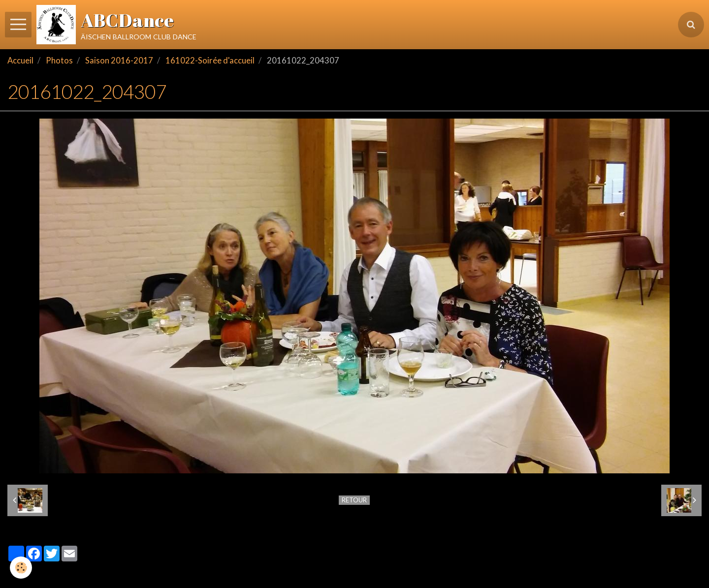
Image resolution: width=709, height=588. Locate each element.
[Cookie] (21, 568)
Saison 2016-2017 (119, 61)
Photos (59, 61)
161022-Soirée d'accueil (210, 61)
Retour (354, 500)
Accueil (20, 61)
